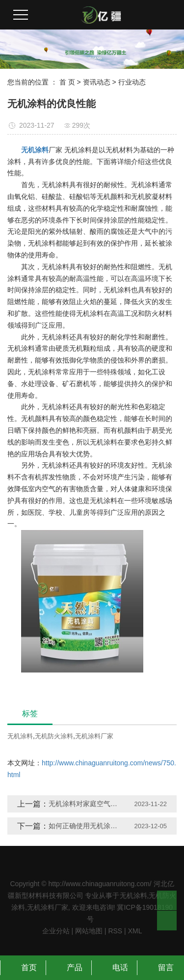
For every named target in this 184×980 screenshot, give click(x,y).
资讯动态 (97, 82)
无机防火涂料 (54, 736)
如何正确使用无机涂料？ (86, 826)
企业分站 (56, 931)
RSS (115, 931)
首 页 (67, 82)
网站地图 (89, 931)
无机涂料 (20, 736)
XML (135, 931)
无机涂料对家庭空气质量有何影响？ (86, 804)
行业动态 (132, 82)
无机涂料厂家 (94, 736)
